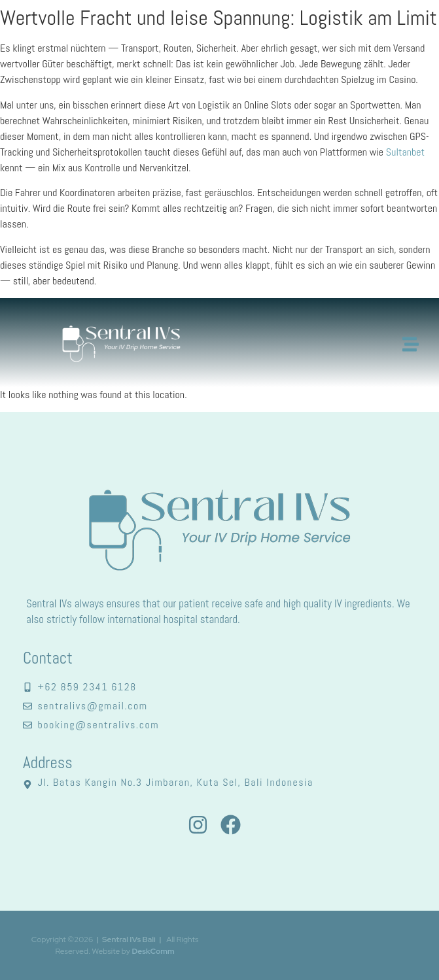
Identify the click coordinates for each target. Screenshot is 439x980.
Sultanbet (405, 152)
